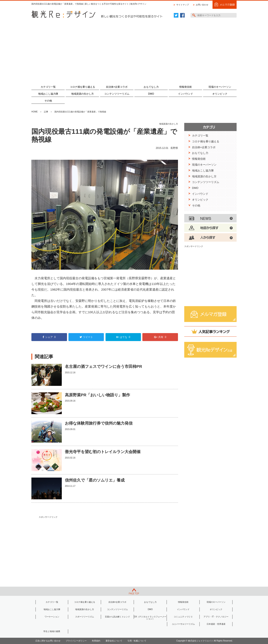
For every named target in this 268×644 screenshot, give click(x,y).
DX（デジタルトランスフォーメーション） (150, 618)
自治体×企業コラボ (117, 87)
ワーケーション (52, 617)
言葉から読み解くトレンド (117, 617)
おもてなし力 (151, 87)
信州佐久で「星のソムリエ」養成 (95, 480)
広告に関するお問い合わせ (48, 641)
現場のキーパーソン (220, 87)
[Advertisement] (134, 50)
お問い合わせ (202, 5)
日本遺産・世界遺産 (216, 624)
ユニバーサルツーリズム (183, 624)
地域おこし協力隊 (48, 94)
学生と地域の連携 (52, 631)
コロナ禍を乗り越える (82, 87)
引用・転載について (137, 641)
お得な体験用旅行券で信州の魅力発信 (99, 423)
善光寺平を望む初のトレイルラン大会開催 (103, 452)
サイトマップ (183, 5)
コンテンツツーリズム (117, 94)
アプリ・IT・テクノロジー (216, 617)
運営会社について (114, 641)
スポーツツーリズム (85, 617)
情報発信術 (186, 87)
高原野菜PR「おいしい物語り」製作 (97, 395)
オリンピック (220, 94)
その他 (48, 101)
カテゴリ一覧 (48, 87)
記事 (46, 112)
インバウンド (186, 94)
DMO (151, 94)
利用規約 (96, 641)
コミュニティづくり (183, 617)
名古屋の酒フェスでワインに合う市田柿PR (103, 366)
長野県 (174, 148)
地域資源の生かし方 (82, 94)
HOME (35, 112)
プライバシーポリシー (76, 641)
